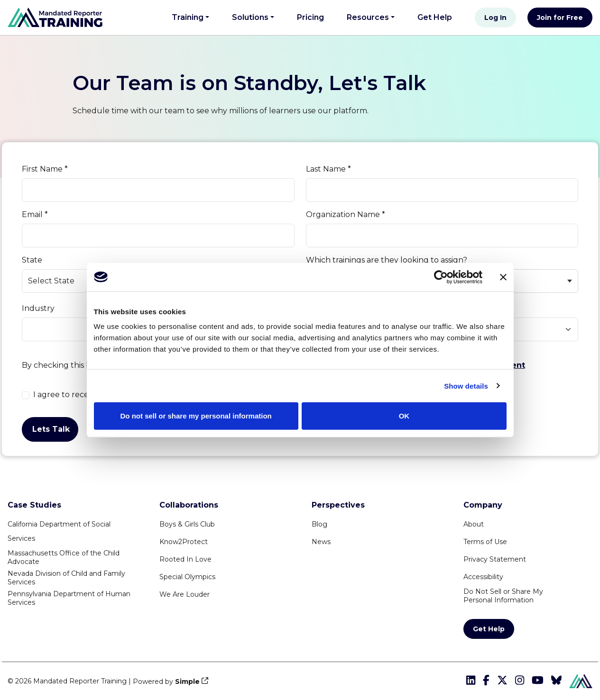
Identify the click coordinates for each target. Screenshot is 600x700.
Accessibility (483, 577)
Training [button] (188, 17)
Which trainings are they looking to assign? (387, 260)
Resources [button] (368, 17)
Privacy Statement (495, 559)
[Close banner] (503, 277)
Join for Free (560, 18)
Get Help (438, 16)
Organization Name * (346, 214)
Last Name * (328, 169)
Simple (187, 682)
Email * (35, 214)
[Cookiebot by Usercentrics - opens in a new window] (441, 277)
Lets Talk (51, 429)
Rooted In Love (185, 559)
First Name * (45, 169)
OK (404, 416)
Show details (466, 386)
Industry (38, 308)
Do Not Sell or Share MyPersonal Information (503, 596)
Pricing (310, 17)
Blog (319, 524)
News (321, 542)
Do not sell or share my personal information (196, 416)
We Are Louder (185, 594)
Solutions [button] (250, 17)
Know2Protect (184, 542)
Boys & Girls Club (187, 524)
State (32, 260)
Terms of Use (485, 542)
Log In (495, 18)
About (474, 524)
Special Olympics (187, 577)
